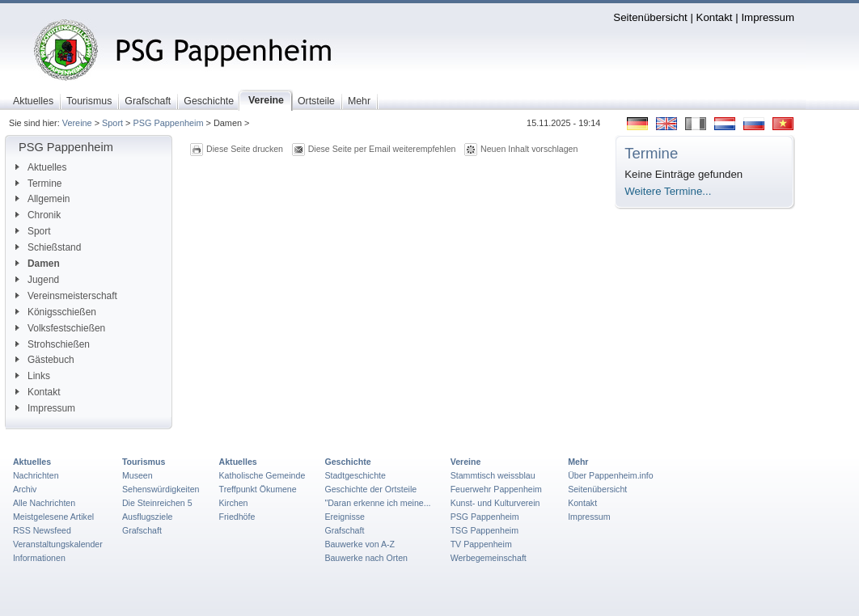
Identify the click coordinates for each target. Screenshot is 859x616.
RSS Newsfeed (42, 530)
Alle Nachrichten (44, 503)
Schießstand (48, 247)
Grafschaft (142, 530)
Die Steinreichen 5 (157, 503)
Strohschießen (53, 344)
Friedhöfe (237, 517)
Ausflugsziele (148, 517)
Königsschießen (56, 312)
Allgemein (42, 199)
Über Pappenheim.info (611, 475)
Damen (38, 264)
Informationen (39, 558)
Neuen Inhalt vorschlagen (529, 149)
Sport (112, 123)
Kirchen (234, 503)
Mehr (578, 462)
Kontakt (715, 17)
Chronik (38, 215)
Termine (38, 184)
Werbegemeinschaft (489, 558)
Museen (138, 475)
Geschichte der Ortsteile (370, 489)
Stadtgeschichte (355, 475)
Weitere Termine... (668, 191)
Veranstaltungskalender (58, 544)
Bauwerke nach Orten (366, 558)
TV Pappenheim (481, 544)
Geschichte (347, 462)
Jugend (37, 280)
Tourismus (144, 462)
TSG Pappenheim (485, 530)
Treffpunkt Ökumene (258, 489)
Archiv (25, 489)
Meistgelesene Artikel (53, 517)
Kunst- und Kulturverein (495, 503)
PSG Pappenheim (168, 123)
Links (33, 376)
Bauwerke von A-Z (360, 544)
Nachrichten (36, 475)
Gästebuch (45, 360)
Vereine (77, 123)
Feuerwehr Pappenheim (496, 489)
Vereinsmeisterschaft (66, 296)
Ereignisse (345, 517)
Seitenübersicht (650, 17)
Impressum (768, 17)
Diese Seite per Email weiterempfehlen (382, 149)
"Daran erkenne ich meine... (377, 503)
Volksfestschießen (60, 328)
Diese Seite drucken (245, 149)
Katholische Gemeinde (262, 475)
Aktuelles (41, 167)
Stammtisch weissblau (493, 475)
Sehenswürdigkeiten (161, 489)
